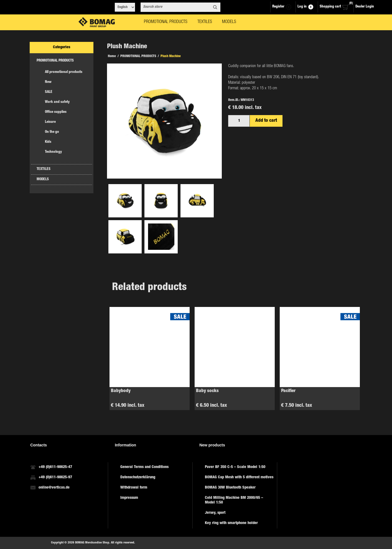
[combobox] (175, 7)
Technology (53, 152)
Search (215, 7)
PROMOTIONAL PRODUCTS (55, 61)
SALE (49, 92)
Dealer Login (365, 7)
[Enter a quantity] (239, 121)
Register (278, 7)
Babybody (121, 391)
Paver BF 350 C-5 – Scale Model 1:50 (235, 467)
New (48, 82)
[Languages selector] (125, 7)
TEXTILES (44, 169)
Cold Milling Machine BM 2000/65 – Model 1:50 (234, 500)
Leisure (50, 122)
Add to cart (266, 121)
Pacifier (288, 391)
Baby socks (207, 391)
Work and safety (57, 102)
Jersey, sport (215, 513)
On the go (52, 132)
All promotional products (64, 72)
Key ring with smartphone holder (231, 523)
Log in (302, 7)
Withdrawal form (134, 488)
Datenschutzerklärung (138, 477)
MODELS (43, 180)
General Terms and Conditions (144, 467)
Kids (48, 142)
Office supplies (56, 112)
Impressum (129, 498)
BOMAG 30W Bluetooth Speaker (230, 488)
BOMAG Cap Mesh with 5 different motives (239, 477)
